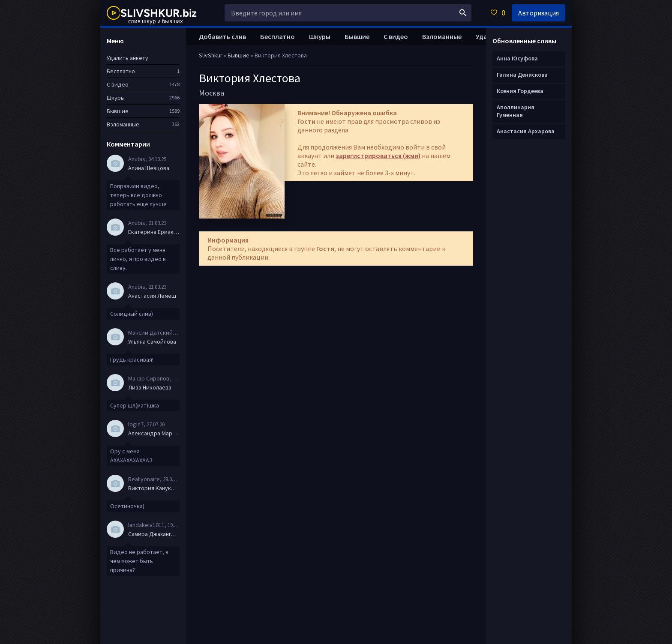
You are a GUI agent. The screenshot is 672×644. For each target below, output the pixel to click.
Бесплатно (277, 36)
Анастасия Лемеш (152, 296)
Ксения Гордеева (520, 91)
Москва (211, 93)
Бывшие (357, 36)
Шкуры (320, 36)
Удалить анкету (127, 58)
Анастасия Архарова (526, 131)
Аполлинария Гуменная (516, 111)
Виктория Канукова (154, 488)
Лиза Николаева (150, 387)
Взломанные (442, 36)
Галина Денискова (522, 75)
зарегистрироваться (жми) (378, 156)
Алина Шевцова (149, 168)
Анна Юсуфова (517, 58)
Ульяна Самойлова (152, 341)
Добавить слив (222, 36)
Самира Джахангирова (154, 534)
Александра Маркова (154, 433)
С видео (396, 36)
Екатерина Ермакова (154, 232)
